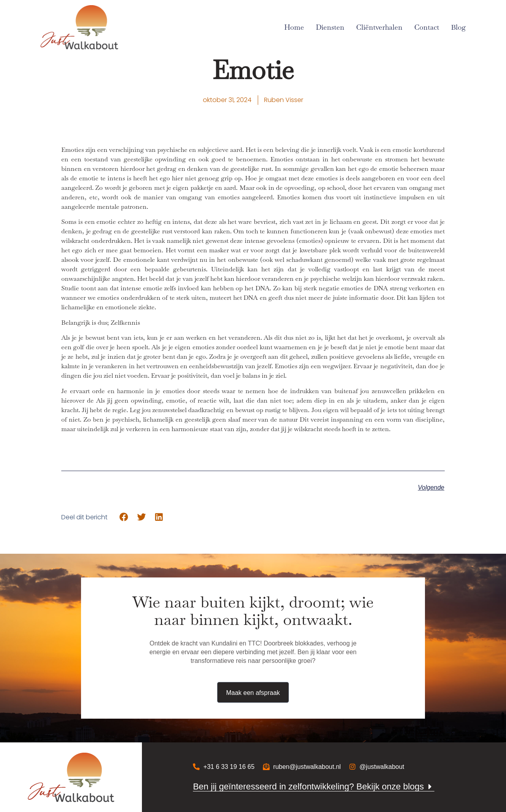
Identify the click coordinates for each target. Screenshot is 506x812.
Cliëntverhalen (379, 27)
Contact (427, 27)
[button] (124, 517)
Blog (458, 27)
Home (294, 27)
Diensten (330, 27)
